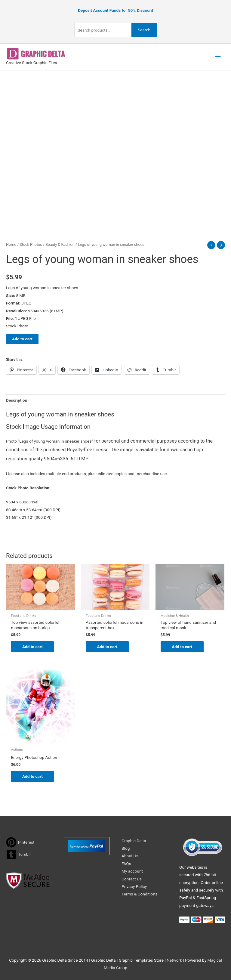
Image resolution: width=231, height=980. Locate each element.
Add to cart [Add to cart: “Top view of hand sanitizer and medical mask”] (183, 647)
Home (11, 244)
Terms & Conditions (139, 894)
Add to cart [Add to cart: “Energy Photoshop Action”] (33, 776)
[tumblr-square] (18, 854)
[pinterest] (20, 842)
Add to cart (22, 339)
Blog (126, 848)
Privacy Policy (134, 886)
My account (132, 871)
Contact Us (132, 879)
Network (174, 960)
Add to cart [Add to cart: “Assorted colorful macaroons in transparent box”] (108, 647)
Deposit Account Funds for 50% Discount (115, 10)
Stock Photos (31, 244)
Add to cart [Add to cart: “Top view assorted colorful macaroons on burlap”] (33, 647)
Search (144, 29)
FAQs (126, 864)
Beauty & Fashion (60, 244)
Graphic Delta (134, 841)
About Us (130, 856)
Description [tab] (17, 400)
